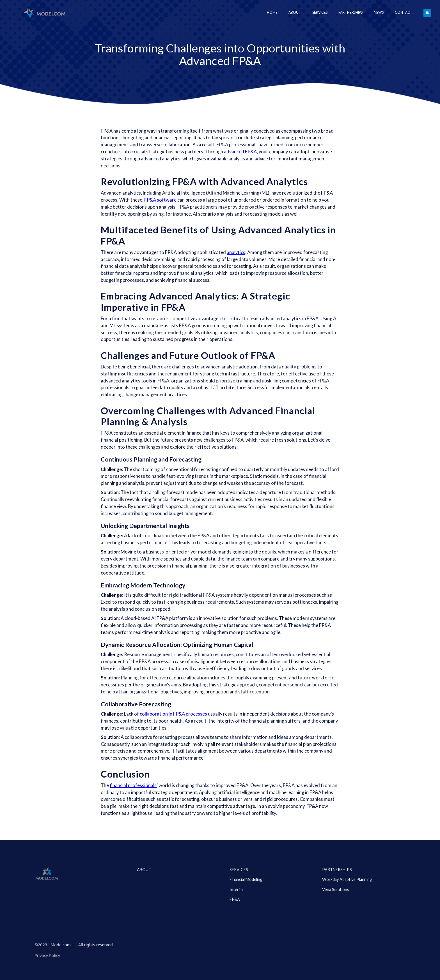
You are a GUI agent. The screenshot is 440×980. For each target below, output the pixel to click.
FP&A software (160, 200)
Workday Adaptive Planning (347, 902)
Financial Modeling (246, 902)
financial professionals (133, 785)
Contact (404, 12)
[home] (44, 13)
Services (239, 892)
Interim (236, 912)
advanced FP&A (240, 152)
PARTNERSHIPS (337, 892)
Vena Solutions (336, 912)
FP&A (235, 922)
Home (272, 12)
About (295, 12)
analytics (236, 252)
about (144, 892)
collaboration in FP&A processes (173, 714)
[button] (320, 13)
